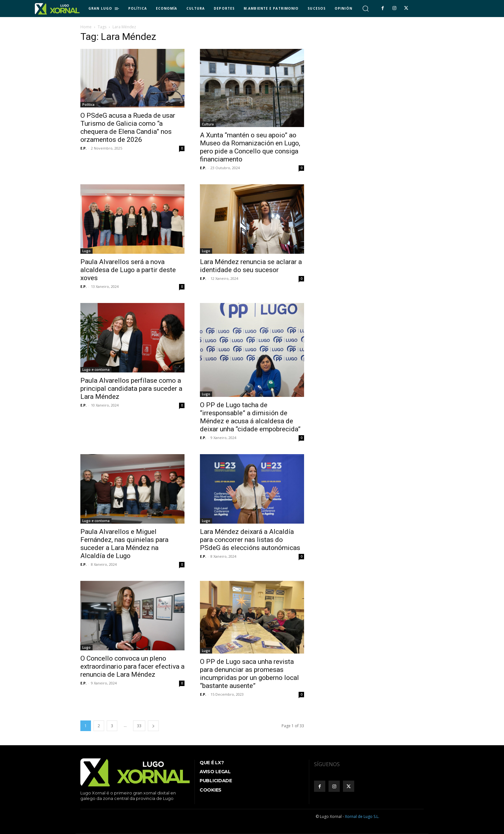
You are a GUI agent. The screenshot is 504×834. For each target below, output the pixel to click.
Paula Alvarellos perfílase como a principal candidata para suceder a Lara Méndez (131, 389)
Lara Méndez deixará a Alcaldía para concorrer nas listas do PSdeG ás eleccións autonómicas (250, 540)
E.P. (83, 148)
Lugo (86, 251)
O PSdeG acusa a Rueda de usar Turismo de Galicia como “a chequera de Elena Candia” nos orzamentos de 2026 (128, 128)
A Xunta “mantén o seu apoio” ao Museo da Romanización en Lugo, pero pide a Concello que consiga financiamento (250, 147)
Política (88, 105)
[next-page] (153, 726)
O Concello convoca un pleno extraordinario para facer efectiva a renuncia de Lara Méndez (132, 666)
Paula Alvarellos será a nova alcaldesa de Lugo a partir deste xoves (128, 270)
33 (139, 726)
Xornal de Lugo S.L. (362, 816)
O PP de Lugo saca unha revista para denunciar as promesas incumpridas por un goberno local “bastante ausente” (249, 674)
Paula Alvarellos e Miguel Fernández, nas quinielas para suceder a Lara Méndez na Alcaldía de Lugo (124, 544)
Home (86, 27)
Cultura (208, 124)
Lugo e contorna (96, 370)
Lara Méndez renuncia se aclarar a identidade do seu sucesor (251, 266)
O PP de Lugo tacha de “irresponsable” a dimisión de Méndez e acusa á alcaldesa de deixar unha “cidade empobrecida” (250, 417)
